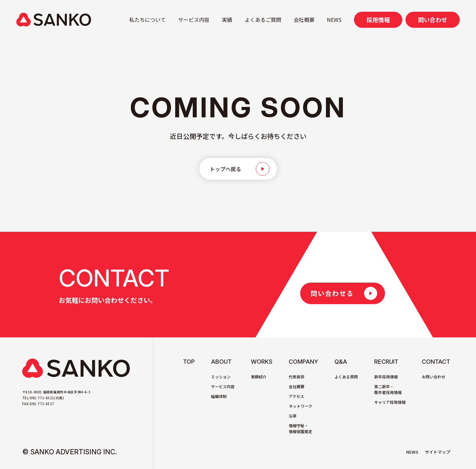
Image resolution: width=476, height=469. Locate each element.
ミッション (221, 377)
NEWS (334, 20)
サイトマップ (438, 452)
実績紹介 (259, 377)
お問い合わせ (434, 377)
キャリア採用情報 (390, 402)
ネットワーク (300, 406)
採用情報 (378, 20)
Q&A (341, 362)
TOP (189, 362)
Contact (436, 362)
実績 (227, 20)
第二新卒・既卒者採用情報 (388, 389)
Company (303, 362)
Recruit (386, 362)
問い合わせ (433, 20)
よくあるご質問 (263, 20)
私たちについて (147, 20)
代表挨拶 (297, 377)
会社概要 (304, 20)
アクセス (296, 396)
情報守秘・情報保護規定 (300, 428)
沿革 (293, 416)
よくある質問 (346, 377)
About (221, 362)
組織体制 (219, 396)
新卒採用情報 (386, 377)
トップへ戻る (225, 169)
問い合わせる (332, 293)
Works (262, 362)
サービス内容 (194, 20)
